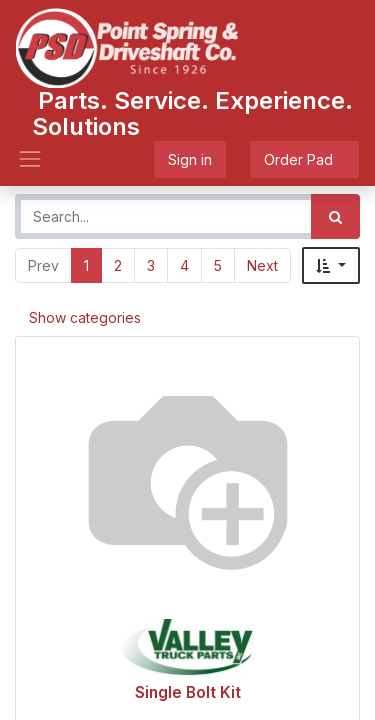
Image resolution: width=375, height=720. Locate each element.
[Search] (335, 216)
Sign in (190, 159)
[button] (331, 265)
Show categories (85, 317)
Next (262, 265)
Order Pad (304, 159)
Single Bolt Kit (188, 692)
